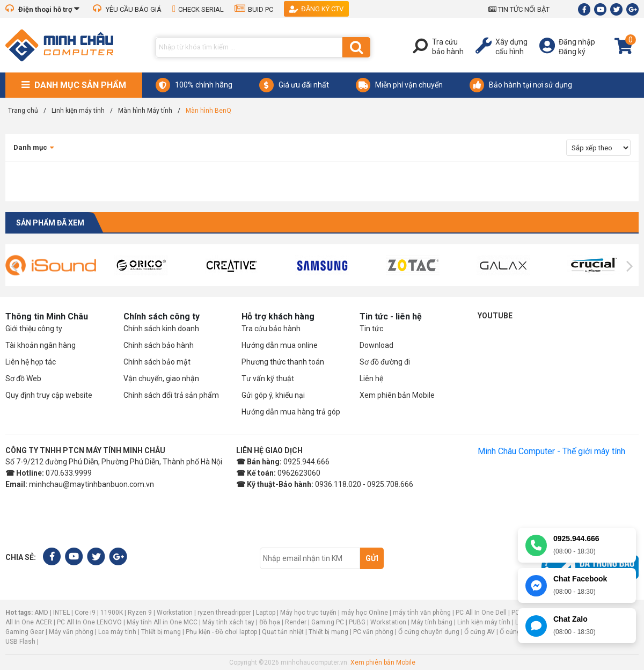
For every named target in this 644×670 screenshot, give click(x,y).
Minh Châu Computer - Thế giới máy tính (551, 451)
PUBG (357, 622)
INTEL (61, 613)
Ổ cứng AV (480, 632)
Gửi (372, 558)
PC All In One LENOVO (89, 622)
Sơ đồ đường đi (385, 362)
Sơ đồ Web (23, 378)
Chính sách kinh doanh (161, 329)
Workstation (175, 613)
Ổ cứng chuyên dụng (429, 632)
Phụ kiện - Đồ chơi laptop (221, 632)
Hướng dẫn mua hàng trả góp (291, 412)
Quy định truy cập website (49, 395)
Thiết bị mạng (161, 632)
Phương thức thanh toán (283, 362)
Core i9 (85, 613)
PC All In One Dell (481, 613)
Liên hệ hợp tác (31, 362)
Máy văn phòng (71, 632)
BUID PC (254, 9)
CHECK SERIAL (198, 9)
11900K (112, 613)
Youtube (495, 316)
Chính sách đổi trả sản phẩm (171, 395)
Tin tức (371, 329)
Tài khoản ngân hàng (41, 345)
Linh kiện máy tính (484, 622)
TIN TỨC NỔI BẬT (519, 9)
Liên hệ (371, 378)
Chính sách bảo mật (157, 362)
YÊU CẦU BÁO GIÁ (127, 9)
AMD (41, 613)
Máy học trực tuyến (308, 613)
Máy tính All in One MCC (162, 622)
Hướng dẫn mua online (280, 345)
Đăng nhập (577, 42)
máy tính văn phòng (422, 613)
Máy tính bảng (432, 622)
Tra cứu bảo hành (271, 329)
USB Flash (21, 642)
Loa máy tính (117, 632)
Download (376, 345)
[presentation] (14, 266)
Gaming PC (328, 622)
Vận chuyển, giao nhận (161, 378)
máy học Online (365, 613)
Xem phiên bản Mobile (397, 395)
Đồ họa (270, 622)
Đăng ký (572, 52)
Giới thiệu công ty (34, 329)
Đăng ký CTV (316, 9)
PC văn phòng (373, 632)
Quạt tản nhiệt (283, 632)
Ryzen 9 (140, 613)
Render (296, 622)
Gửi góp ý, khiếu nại (273, 395)
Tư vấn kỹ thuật (268, 378)
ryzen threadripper (224, 613)
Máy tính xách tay (228, 622)
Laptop (266, 613)
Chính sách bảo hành (159, 345)
